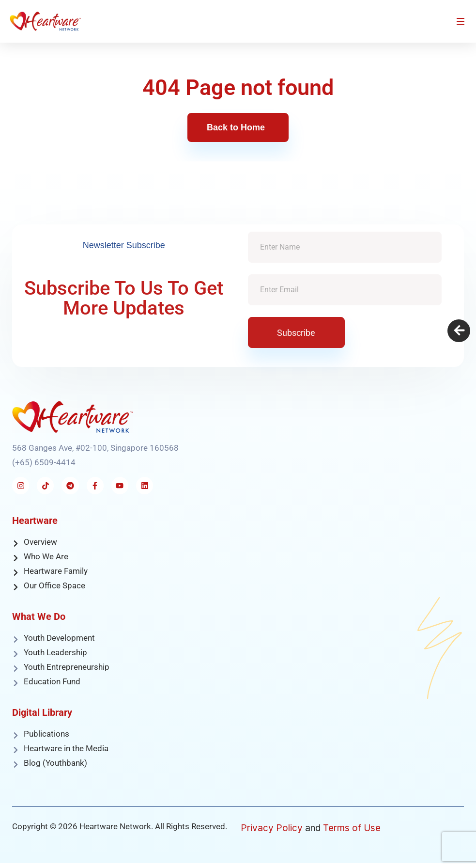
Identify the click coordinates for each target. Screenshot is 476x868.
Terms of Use (352, 828)
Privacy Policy (272, 828)
